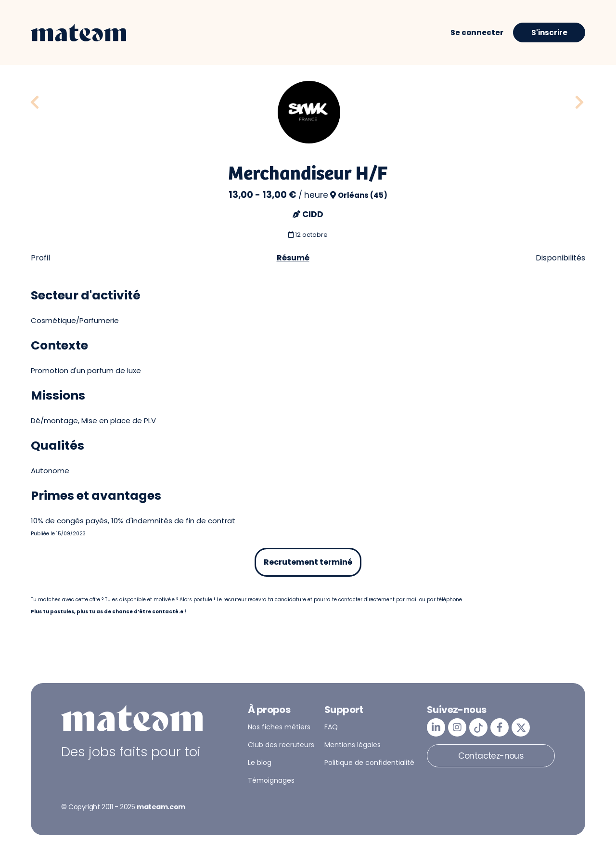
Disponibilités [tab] (560, 258)
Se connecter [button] (477, 32)
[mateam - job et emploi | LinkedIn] (436, 727)
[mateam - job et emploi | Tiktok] (478, 727)
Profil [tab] (40, 258)
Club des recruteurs (281, 745)
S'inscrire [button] (549, 32)
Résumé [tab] (293, 258)
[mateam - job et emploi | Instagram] (457, 727)
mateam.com (161, 807)
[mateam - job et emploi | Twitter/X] (521, 727)
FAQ (331, 727)
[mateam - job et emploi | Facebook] (500, 727)
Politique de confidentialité (369, 763)
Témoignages (271, 780)
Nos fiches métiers (279, 727)
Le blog (260, 763)
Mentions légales (353, 745)
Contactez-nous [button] (491, 756)
